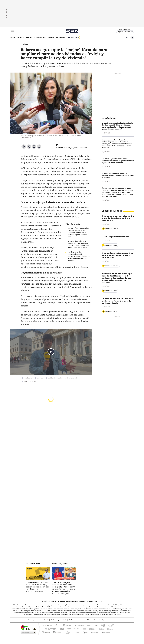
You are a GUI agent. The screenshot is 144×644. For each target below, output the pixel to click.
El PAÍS (47, 625)
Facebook (24, 147)
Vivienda (40, 378)
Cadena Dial (84, 629)
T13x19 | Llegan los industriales (115, 237)
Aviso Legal (32, 620)
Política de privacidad (58, 620)
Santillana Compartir (78, 625)
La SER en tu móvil (91, 620)
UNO (61, 629)
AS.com (96, 625)
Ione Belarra (28, 378)
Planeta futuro (101, 629)
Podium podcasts (67, 632)
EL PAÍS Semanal (92, 629)
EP (57, 145)
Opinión (51, 37)
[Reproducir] (103, 229)
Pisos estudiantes (72, 378)
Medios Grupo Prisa (28, 633)
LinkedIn (34, 147)
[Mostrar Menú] (13, 31)
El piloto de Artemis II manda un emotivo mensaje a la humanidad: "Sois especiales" (118, 176)
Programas (61, 37)
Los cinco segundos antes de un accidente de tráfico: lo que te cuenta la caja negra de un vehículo (118, 161)
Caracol (111, 625)
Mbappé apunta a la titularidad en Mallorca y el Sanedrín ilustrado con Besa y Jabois (118, 301)
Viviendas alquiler (30, 381)
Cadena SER (72, 31)
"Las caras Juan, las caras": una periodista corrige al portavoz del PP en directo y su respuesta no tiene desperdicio (64, 587)
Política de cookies (75, 620)
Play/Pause (51, 352)
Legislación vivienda (55, 378)
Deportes (21, 37)
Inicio (12, 37)
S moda (85, 632)
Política (25, 44)
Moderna (57, 632)
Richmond (46, 632)
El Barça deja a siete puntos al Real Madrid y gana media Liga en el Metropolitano (118, 255)
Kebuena (110, 629)
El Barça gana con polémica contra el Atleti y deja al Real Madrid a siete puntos (118, 218)
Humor (29, 37)
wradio (68, 629)
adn (103, 625)
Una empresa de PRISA (28, 627)
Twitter (29, 147)
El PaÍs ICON (76, 632)
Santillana (66, 625)
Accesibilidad (43, 620)
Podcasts (75, 37)
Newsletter (127, 38)
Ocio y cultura (40, 37)
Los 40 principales (56, 625)
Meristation (105, 632)
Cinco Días (76, 629)
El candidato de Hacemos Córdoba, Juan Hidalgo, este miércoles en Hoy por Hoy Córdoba (37, 586)
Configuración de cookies (108, 620)
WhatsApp (39, 147)
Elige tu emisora (124, 32)
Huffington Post (50, 629)
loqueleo (95, 632)
